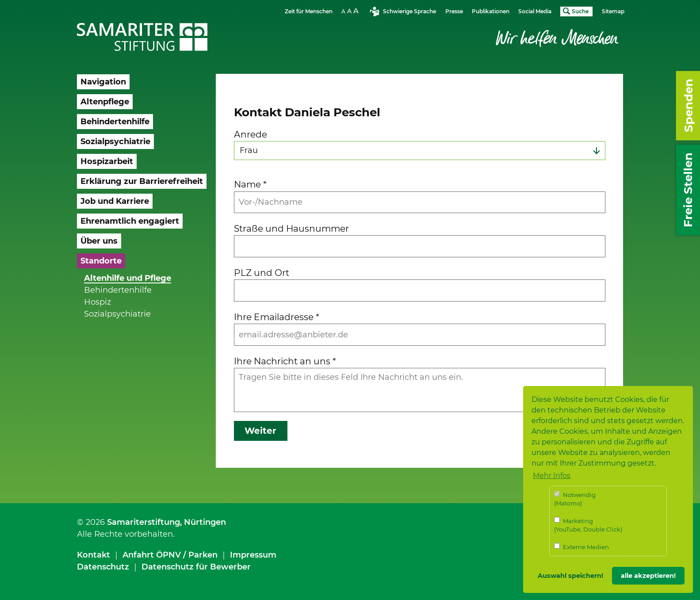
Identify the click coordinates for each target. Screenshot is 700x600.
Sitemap (613, 11)
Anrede (251, 134)
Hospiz (98, 302)
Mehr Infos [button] (552, 476)
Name (250, 184)
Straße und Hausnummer (291, 228)
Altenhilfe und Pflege (128, 278)
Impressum (253, 555)
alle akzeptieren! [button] (648, 576)
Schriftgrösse (351, 11)
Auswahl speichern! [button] (570, 576)
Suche (580, 11)
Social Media (535, 11)
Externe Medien (581, 547)
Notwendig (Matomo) (575, 499)
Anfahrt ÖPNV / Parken (170, 555)
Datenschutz (103, 567)
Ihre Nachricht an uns (285, 361)
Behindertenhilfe (118, 290)
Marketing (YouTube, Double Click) (588, 525)
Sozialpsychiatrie (117, 314)
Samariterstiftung (143, 522)
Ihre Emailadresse (277, 317)
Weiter (260, 431)
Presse (454, 11)
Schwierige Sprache (409, 11)
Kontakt (94, 555)
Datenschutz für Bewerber (196, 567)
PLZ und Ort (262, 273)
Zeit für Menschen (309, 11)
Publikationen (491, 11)
